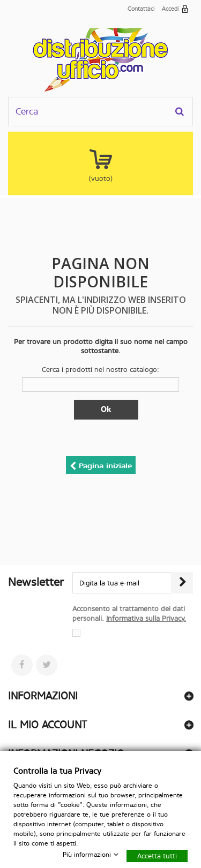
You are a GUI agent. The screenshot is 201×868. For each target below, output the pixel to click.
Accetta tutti (157, 855)
